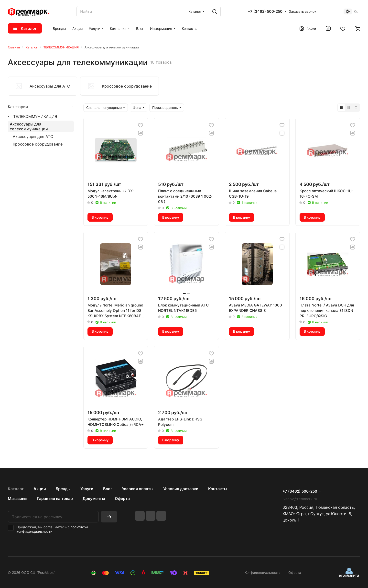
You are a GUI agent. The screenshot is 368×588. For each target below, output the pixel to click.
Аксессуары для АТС (33, 136)
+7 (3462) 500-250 (265, 11)
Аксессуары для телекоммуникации (29, 126)
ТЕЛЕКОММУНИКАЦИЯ (35, 116)
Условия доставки (181, 489)
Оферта (122, 498)
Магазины (18, 498)
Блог (108, 489)
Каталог (16, 489)
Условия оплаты (138, 489)
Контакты (218, 489)
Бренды (63, 489)
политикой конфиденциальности (52, 529)
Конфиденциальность (263, 572)
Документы (94, 498)
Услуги (87, 489)
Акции (40, 489)
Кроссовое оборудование (38, 144)
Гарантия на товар (55, 498)
